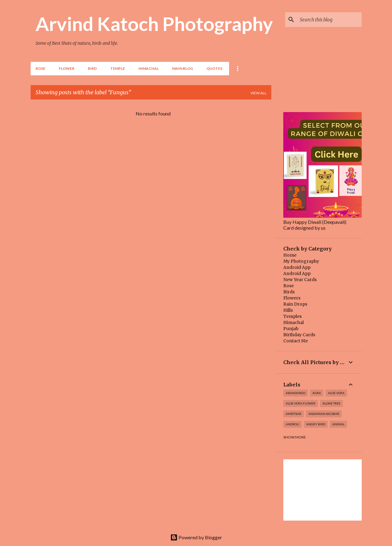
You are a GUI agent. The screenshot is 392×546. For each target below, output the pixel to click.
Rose (40, 68)
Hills (288, 310)
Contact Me (296, 341)
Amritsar (294, 414)
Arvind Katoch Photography (154, 24)
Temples (292, 316)
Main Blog (183, 68)
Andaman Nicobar (324, 414)
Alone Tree (332, 403)
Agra (317, 393)
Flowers (292, 298)
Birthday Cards (299, 335)
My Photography (301, 261)
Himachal (294, 322)
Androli (292, 424)
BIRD (92, 68)
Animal (338, 424)
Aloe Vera (336, 393)
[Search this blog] (330, 20)
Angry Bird (316, 424)
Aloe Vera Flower (301, 403)
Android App (297, 267)
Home (290, 255)
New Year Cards (300, 280)
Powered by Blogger (196, 537)
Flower (67, 68)
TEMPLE (118, 68)
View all (258, 93)
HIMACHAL (149, 68)
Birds (289, 292)
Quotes (214, 68)
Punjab (291, 329)
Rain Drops (295, 304)
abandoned (296, 393)
